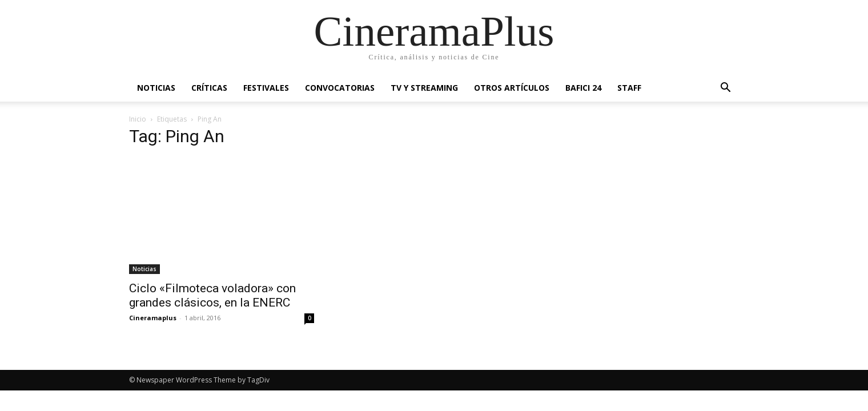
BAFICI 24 (583, 88)
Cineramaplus (153, 318)
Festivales (266, 88)
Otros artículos (512, 88)
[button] (725, 89)
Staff (629, 88)
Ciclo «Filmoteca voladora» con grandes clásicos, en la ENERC (212, 295)
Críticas (209, 88)
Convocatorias (340, 88)
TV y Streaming (424, 88)
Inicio (138, 119)
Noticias (156, 88)
